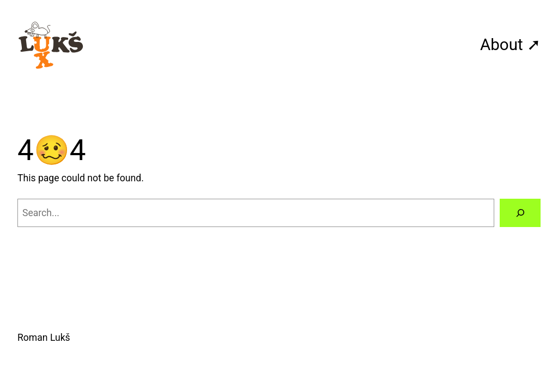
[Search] (520, 213)
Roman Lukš (44, 338)
